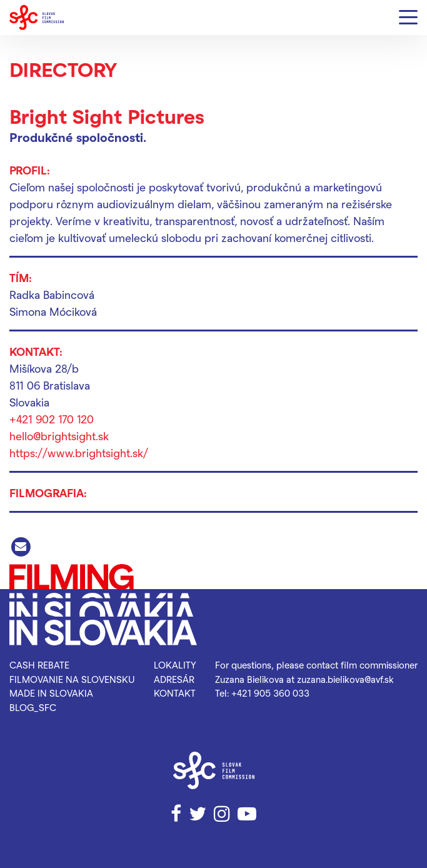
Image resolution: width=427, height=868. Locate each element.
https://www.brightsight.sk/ (79, 452)
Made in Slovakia (51, 693)
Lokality (175, 665)
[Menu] (408, 18)
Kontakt (175, 693)
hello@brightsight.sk (59, 436)
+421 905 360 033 (270, 693)
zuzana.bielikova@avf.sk (345, 679)
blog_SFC (33, 707)
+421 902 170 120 (52, 419)
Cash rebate (39, 665)
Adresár (174, 679)
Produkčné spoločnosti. (78, 137)
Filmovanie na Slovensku (72, 679)
